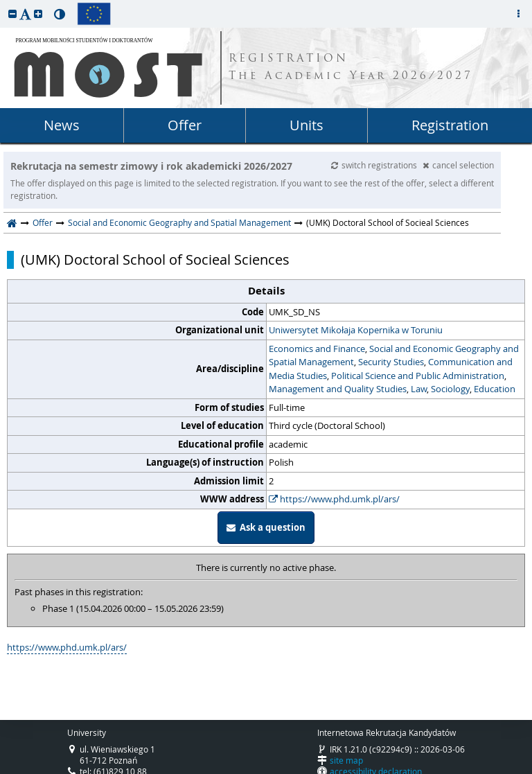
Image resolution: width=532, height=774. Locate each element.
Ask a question (266, 527)
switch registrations (375, 165)
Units (307, 125)
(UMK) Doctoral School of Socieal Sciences (155, 260)
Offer (185, 125)
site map (346, 760)
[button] (12, 14)
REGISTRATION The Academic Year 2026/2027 (351, 68)
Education (495, 389)
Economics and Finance (317, 349)
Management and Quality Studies (338, 389)
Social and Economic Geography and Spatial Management (179, 222)
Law (419, 389)
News (62, 125)
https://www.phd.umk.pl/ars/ (334, 499)
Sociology (450, 389)
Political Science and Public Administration (418, 376)
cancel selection (458, 165)
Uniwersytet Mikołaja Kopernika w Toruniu (356, 330)
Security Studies (391, 362)
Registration (450, 125)
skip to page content (3, 3)
